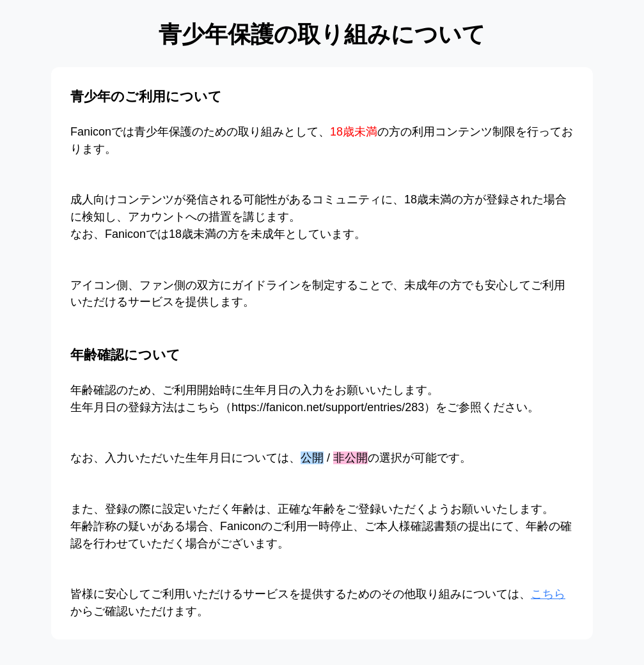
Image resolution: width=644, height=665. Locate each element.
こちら (548, 594)
